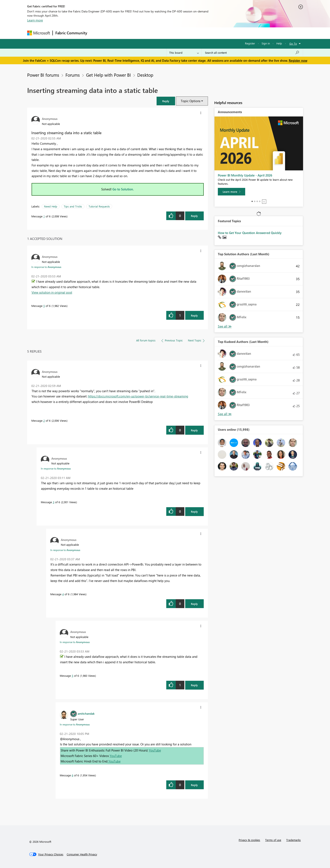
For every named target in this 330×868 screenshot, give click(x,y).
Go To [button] (293, 43)
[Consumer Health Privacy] (82, 854)
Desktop (145, 75)
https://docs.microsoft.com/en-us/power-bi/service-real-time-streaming (138, 396)
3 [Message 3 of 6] (54, 502)
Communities (151, 33)
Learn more (35, 20)
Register (250, 43)
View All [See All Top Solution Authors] (225, 326)
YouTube (155, 750)
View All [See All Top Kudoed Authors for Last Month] (225, 414)
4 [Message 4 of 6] (63, 594)
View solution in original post (52, 292)
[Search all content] (252, 53)
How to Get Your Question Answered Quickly (250, 233)
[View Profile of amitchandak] (86, 713)
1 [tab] (252, 201)
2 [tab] (255, 201)
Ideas (132, 33)
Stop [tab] (264, 202)
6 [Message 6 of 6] (73, 775)
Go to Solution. (123, 189)
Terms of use (273, 840)
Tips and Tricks (73, 206)
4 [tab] (260, 201)
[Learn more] (232, 192)
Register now (298, 60)
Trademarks (293, 840)
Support (204, 33)
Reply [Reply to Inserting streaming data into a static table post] (194, 216)
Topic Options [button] (191, 101)
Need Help (51, 206)
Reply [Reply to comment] (194, 315)
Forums (97, 33)
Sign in (266, 43)
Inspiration (115, 33)
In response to (46, 267)
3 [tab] (257, 201)
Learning (186, 33)
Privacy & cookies (249, 840)
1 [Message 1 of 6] (44, 216)
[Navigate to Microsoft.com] (39, 33)
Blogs (170, 33)
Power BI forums (43, 75)
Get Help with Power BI (108, 75)
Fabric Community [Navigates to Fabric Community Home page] (71, 33)
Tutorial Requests (99, 206)
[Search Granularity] (184, 53)
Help (279, 43)
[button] (166, 101)
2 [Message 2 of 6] (44, 421)
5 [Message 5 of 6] (44, 306)
